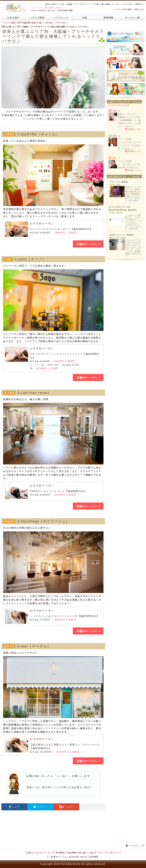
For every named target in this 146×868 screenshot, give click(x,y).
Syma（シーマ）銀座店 (121, 235)
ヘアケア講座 (37, 18)
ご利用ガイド (56, 857)
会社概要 (94, 857)
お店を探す (13, 18)
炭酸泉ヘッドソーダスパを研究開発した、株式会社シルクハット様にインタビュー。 (129, 122)
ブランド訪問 (125, 139)
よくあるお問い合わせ (76, 857)
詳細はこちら (133, 129)
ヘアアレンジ (61, 18)
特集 (85, 18)
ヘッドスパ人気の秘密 (122, 9)
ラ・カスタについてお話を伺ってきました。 (129, 166)
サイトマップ (47, 853)
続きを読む (134, 201)
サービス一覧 (132, 18)
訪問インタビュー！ (128, 114)
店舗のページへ (88, 244)
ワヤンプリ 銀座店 (119, 182)
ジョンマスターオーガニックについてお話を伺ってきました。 (129, 145)
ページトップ (135, 846)
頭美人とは (139, 9)
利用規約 (61, 853)
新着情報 (109, 18)
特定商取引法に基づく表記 (81, 853)
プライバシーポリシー (108, 853)
